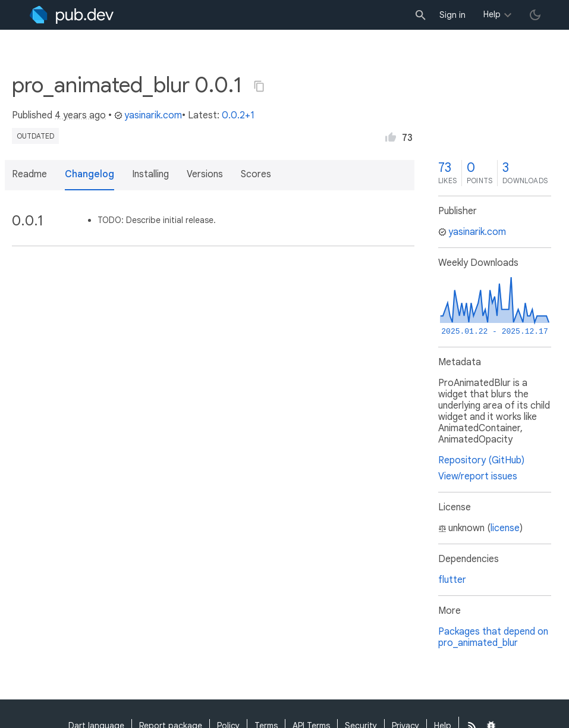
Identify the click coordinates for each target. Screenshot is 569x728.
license (505, 528)
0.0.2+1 (238, 115)
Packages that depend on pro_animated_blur (493, 637)
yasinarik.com (148, 115)
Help (492, 14)
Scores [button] (256, 174)
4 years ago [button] (80, 115)
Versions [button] (205, 174)
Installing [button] (150, 174)
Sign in (452, 15)
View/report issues (478, 476)
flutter (452, 580)
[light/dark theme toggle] (535, 15)
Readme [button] (29, 174)
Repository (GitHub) (481, 460)
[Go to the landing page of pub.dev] (72, 15)
